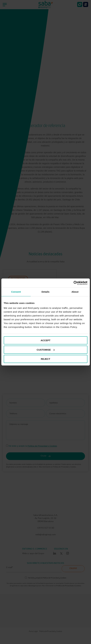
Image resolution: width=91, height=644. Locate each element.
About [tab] (75, 292)
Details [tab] (46, 292)
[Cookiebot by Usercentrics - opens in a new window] (73, 283)
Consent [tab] (16, 292)
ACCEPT (46, 340)
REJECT (45, 359)
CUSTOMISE (46, 350)
